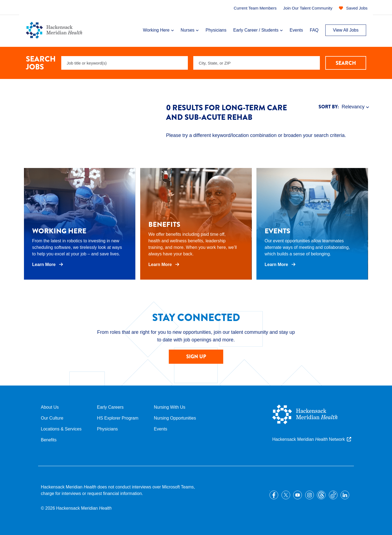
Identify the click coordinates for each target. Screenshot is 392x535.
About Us (50, 407)
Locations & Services (61, 429)
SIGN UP (196, 357)
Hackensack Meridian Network (309, 439)
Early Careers (110, 407)
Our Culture (52, 418)
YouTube (298, 495)
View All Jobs (346, 30)
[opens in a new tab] (80, 224)
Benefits (49, 440)
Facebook (274, 495)
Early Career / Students (256, 30)
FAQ (314, 30)
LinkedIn (345, 495)
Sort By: (329, 107)
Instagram (310, 495)
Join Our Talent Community (308, 8)
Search (346, 63)
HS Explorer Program (118, 418)
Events (296, 30)
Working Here (156, 30)
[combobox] (257, 63)
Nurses (188, 30)
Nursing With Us (170, 407)
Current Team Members (255, 8)
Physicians (216, 30)
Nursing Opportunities (175, 418)
